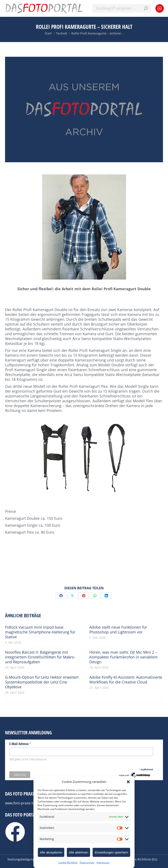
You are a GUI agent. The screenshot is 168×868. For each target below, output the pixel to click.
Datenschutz (87, 862)
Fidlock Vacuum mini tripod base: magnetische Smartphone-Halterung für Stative (40, 632)
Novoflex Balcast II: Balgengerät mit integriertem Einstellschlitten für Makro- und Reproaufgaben (40, 657)
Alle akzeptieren (51, 852)
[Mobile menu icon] (160, 8)
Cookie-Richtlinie (68, 862)
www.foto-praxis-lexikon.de (26, 803)
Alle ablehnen (79, 852)
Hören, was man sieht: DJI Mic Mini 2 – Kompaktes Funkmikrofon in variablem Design (124, 657)
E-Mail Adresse (20, 744)
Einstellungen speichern (111, 852)
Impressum (103, 862)
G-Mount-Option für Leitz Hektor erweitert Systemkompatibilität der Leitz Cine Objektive (42, 682)
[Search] (122, 8)
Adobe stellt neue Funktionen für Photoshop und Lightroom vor (118, 630)
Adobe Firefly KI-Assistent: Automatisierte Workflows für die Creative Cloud (126, 680)
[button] (128, 782)
